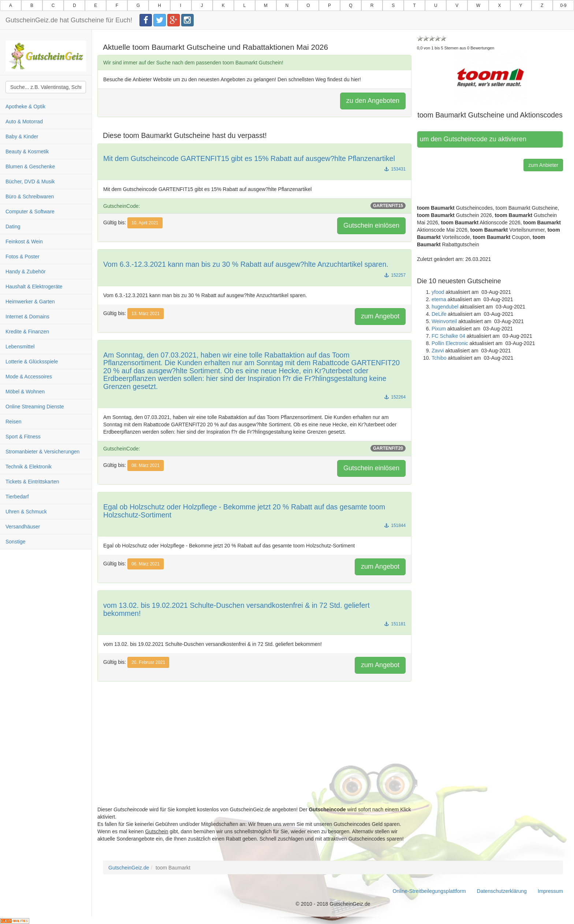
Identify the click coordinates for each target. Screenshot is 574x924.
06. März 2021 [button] (146, 564)
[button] (490, 77)
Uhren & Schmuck (26, 512)
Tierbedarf (17, 497)
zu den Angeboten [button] (373, 101)
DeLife (439, 314)
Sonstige (15, 542)
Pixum (439, 329)
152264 (395, 397)
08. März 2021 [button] (146, 465)
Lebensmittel (20, 347)
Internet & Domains (27, 317)
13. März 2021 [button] (146, 314)
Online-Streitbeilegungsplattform (429, 891)
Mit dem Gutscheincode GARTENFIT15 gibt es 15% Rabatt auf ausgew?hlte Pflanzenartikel (249, 158)
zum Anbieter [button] (543, 165)
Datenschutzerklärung (502, 891)
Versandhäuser (23, 527)
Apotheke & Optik (25, 106)
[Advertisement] (254, 755)
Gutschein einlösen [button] (371, 225)
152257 (395, 275)
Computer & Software (30, 212)
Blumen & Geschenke (30, 167)
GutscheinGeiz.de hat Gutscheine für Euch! (69, 20)
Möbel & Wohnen (25, 392)
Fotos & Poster (23, 257)
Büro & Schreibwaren (30, 197)
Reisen (14, 422)
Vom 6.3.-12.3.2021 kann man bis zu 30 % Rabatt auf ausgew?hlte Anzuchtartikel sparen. (246, 264)
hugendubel (445, 307)
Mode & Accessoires (29, 377)
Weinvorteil (444, 321)
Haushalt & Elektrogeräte (34, 287)
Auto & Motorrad (24, 121)
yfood (438, 292)
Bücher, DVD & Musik (30, 182)
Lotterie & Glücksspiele (32, 362)
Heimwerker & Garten (30, 302)
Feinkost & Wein (24, 242)
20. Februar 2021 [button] (148, 662)
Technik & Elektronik (29, 467)
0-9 (563, 5)
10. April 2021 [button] (145, 223)
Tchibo (439, 358)
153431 (395, 169)
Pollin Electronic (450, 343)
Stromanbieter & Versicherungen (42, 452)
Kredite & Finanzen (27, 332)
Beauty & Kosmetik (27, 151)
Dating (13, 227)
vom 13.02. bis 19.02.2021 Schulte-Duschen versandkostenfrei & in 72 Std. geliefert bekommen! (236, 609)
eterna (439, 299)
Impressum (550, 891)
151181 (395, 624)
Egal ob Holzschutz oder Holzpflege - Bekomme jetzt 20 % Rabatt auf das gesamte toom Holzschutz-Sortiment (244, 511)
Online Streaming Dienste (35, 407)
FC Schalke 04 (448, 336)
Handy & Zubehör (26, 272)
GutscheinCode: (254, 206)
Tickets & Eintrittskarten (32, 482)
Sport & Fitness (23, 437)
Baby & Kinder (22, 136)
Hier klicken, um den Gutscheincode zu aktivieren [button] (473, 139)
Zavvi (438, 351)
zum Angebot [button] (380, 316)
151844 (395, 525)
